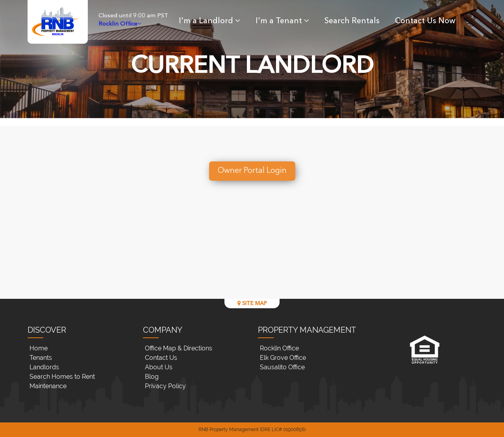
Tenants (41, 358)
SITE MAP (252, 303)
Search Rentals (352, 21)
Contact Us (161, 358)
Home (39, 348)
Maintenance (48, 386)
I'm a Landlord (209, 21)
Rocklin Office (279, 348)
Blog (152, 377)
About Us (159, 367)
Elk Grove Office (283, 358)
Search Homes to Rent (62, 377)
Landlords (44, 367)
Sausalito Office (282, 367)
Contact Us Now (425, 21)
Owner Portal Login (252, 171)
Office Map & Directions (179, 348)
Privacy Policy (165, 386)
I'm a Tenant (282, 21)
